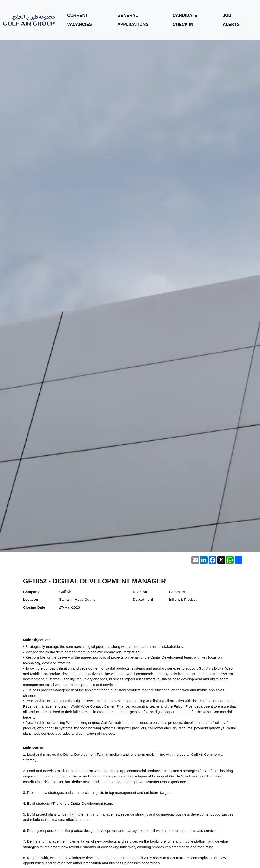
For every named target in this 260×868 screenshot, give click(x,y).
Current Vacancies (79, 20)
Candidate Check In (185, 20)
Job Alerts (231, 20)
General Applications (133, 20)
